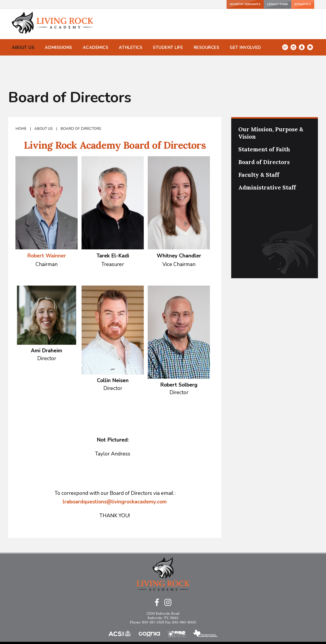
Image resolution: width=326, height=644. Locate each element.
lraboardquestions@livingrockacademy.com (115, 479)
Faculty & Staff (259, 152)
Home (21, 106)
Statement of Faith (264, 127)
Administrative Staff (267, 165)
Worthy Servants (228, 4)
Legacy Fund (265, 4)
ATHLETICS (298, 4)
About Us (43, 106)
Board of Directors (81, 106)
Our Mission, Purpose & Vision (271, 110)
